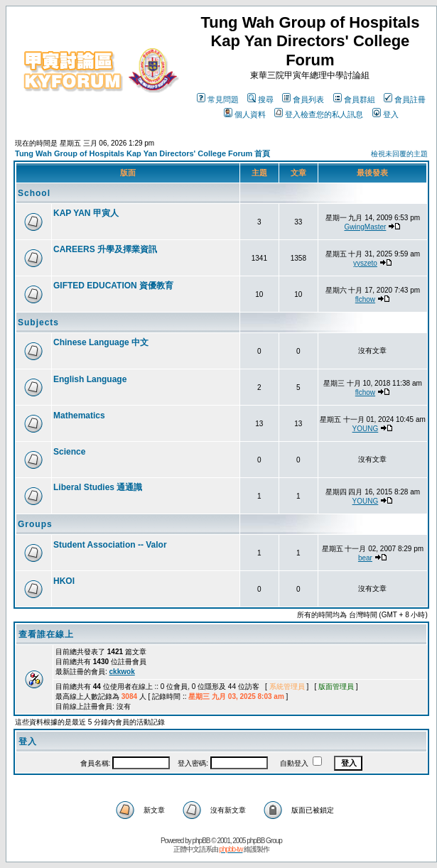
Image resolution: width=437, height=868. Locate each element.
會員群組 (354, 99)
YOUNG (366, 429)
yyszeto (365, 263)
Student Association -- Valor (110, 545)
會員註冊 (405, 99)
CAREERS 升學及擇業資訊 (105, 249)
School (34, 193)
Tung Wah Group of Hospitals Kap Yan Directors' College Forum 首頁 (142, 153)
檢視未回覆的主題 (399, 154)
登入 (385, 114)
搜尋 (260, 99)
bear (365, 558)
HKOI (64, 581)
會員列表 (303, 99)
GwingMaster (365, 227)
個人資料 (245, 114)
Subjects (38, 322)
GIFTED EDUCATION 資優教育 (113, 286)
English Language (90, 379)
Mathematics (79, 416)
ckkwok (122, 672)
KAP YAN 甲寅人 (86, 213)
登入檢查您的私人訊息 (319, 114)
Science (69, 452)
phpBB (201, 841)
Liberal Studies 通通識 (98, 487)
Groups (35, 524)
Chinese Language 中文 (101, 342)
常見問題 (218, 99)
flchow (365, 299)
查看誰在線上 (46, 634)
